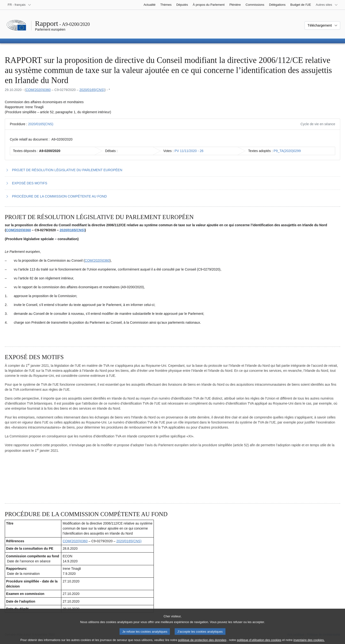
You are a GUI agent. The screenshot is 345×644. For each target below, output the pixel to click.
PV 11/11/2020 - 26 (189, 151)
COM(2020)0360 (38, 90)
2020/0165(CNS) (92, 90)
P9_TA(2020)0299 (287, 151)
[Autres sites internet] (327, 5)
